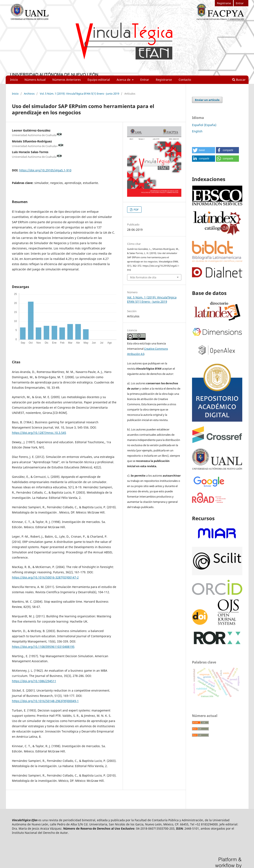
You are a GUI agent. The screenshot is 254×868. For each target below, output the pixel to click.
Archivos (29, 94)
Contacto (185, 80)
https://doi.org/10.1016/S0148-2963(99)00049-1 (45, 701)
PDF (136, 210)
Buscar (239, 80)
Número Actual (35, 80)
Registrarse (164, 80)
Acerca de (124, 80)
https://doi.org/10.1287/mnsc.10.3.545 (39, 433)
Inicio (14, 80)
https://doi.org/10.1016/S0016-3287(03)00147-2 (45, 577)
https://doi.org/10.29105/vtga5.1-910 (45, 170)
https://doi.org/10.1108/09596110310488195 (43, 647)
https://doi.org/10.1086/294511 (34, 681)
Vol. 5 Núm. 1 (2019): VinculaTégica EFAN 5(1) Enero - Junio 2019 (79, 94)
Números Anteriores (67, 80)
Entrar (145, 80)
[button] (204, 150)
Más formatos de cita (143, 277)
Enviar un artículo (207, 100)
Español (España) (204, 125)
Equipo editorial (99, 80)
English (197, 131)
